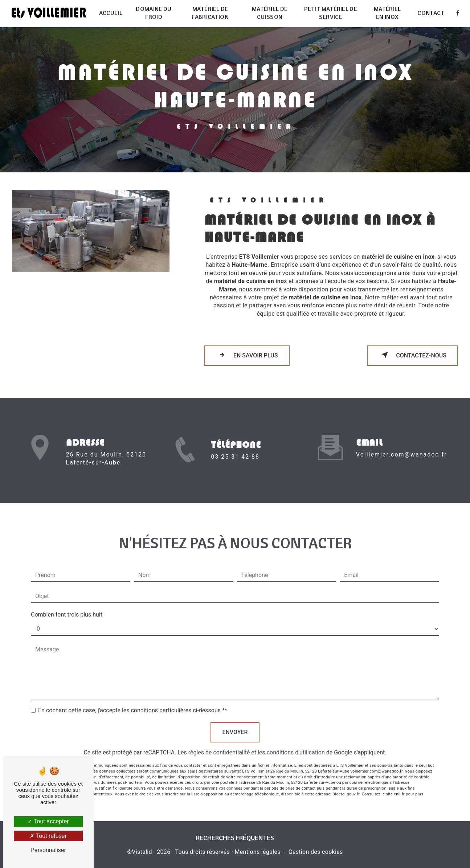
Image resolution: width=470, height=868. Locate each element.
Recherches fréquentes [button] (235, 838)
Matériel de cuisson (270, 13)
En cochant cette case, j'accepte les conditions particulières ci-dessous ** (133, 703)
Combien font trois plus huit (67, 608)
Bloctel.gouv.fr (346, 787)
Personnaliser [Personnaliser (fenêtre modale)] (48, 850)
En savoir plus (247, 355)
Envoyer (235, 725)
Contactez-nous (412, 355)
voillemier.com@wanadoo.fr (402, 447)
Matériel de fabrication (210, 13)
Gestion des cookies (316, 852)
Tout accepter (48, 821)
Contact (431, 13)
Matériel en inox (387, 13)
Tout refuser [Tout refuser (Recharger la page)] (48, 836)
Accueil (111, 13)
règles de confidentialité (219, 746)
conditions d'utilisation (296, 746)
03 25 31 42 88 (235, 464)
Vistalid (142, 852)
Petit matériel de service (331, 13)
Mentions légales (257, 852)
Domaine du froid (154, 13)
